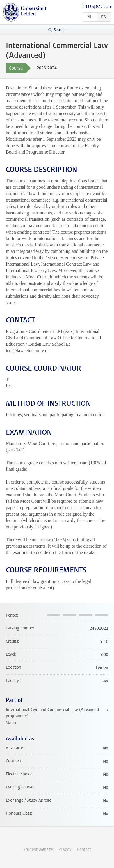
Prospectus (97, 6)
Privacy (65, 850)
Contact (84, 850)
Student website (38, 850)
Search (60, 30)
